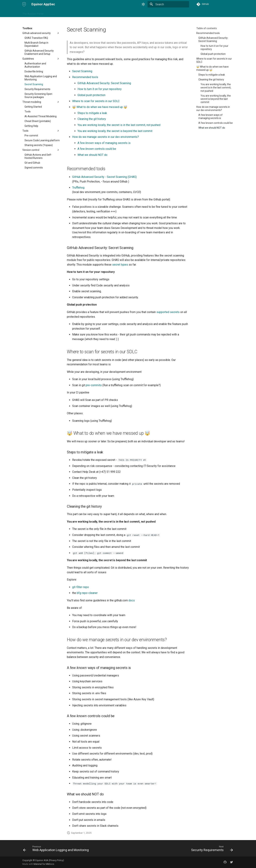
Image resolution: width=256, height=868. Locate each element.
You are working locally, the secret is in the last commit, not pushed (119, 125)
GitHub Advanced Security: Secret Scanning (104, 83)
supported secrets (168, 312)
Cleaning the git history (92, 119)
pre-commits (94, 385)
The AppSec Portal (33, 13)
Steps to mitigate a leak (92, 113)
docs (132, 600)
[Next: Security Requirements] (211, 849)
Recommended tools (85, 77)
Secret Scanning (82, 71)
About (90, 13)
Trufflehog (78, 188)
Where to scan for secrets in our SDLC (96, 101)
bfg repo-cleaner (87, 593)
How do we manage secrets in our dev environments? (106, 137)
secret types (120, 265)
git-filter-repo (81, 587)
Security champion (71, 13)
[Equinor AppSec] (24, 4)
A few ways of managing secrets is (104, 143)
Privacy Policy (56, 860)
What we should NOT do (92, 155)
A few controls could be (97, 149)
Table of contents (207, 28)
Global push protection (91, 95)
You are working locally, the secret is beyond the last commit (115, 131)
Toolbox (52, 13)
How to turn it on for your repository (100, 89)
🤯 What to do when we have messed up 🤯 (100, 107)
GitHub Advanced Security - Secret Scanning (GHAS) (104, 177)
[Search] (168, 4)
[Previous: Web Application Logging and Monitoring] (57, 849)
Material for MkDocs (44, 864)
